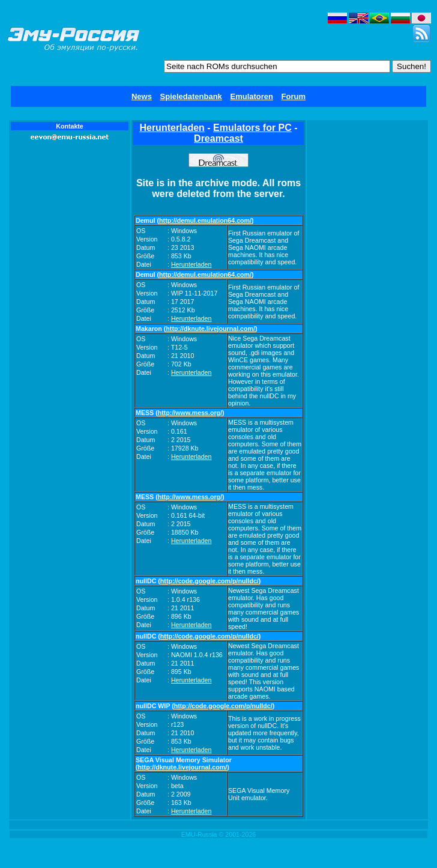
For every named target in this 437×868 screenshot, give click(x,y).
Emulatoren (252, 96)
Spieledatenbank (191, 96)
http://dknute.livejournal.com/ (210, 329)
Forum (294, 96)
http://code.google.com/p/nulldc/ (209, 581)
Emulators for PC (252, 128)
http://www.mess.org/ (190, 413)
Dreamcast (218, 138)
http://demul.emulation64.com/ (205, 220)
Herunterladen (172, 128)
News (142, 96)
